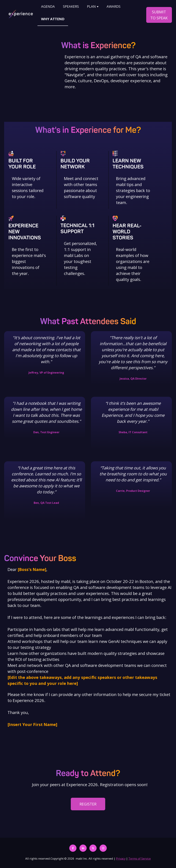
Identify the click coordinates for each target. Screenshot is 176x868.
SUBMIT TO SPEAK (159, 15)
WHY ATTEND (53, 19)
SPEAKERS (71, 6)
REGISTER (88, 802)
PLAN (91, 6)
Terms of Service (140, 856)
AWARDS (114, 6)
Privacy (121, 856)
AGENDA (48, 6)
